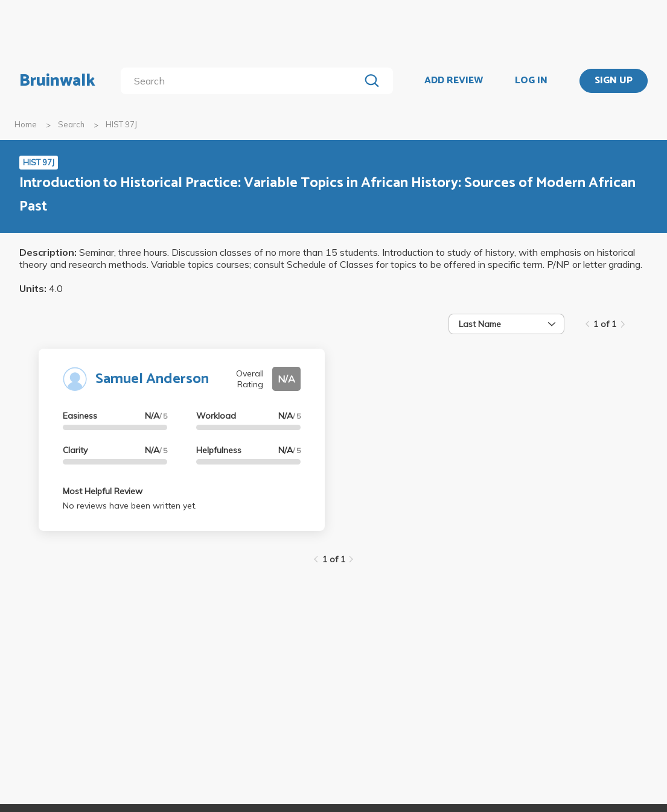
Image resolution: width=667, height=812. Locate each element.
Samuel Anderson (152, 379)
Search (71, 124)
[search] (243, 81)
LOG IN (531, 81)
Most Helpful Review (103, 491)
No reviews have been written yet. (130, 506)
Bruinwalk (57, 81)
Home (26, 124)
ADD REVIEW (454, 81)
